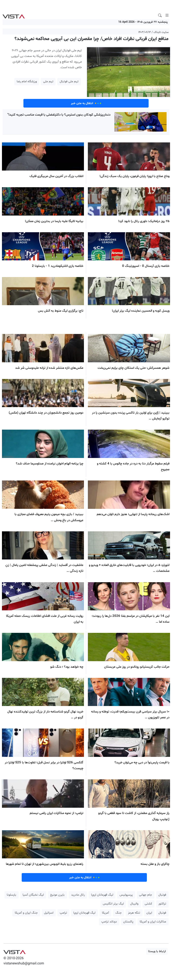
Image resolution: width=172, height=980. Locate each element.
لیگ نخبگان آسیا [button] (33, 895)
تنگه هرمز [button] (134, 913)
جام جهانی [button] (146, 895)
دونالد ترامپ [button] (109, 922)
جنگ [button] (119, 913)
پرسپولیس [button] (126, 895)
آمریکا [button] (106, 913)
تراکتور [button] (162, 904)
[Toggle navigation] (167, 15)
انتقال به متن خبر (86, 103)
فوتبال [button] (162, 895)
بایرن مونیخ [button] (57, 895)
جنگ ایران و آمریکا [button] (26, 913)
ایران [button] (149, 913)
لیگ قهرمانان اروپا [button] (102, 895)
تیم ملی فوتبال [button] (69, 81)
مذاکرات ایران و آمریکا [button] (153, 922)
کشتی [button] (148, 904)
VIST (14, 15)
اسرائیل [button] (49, 913)
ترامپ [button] (63, 913)
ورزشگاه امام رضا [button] (27, 81)
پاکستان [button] (128, 922)
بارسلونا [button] (11, 895)
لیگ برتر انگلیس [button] (113, 904)
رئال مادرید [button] (78, 895)
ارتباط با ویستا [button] (157, 951)
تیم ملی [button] (48, 81)
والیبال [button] (134, 904)
